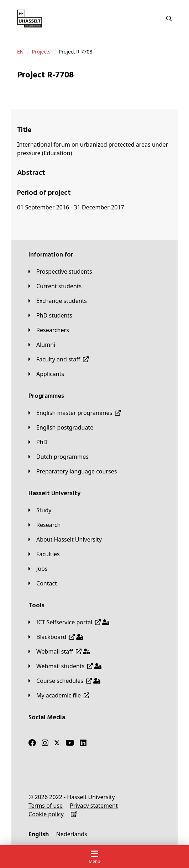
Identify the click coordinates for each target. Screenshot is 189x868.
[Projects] (41, 52)
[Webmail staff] (59, 651)
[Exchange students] (58, 301)
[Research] (45, 525)
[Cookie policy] (46, 814)
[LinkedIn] (83, 743)
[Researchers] (49, 330)
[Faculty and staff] (59, 359)
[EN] (20, 52)
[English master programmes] (75, 413)
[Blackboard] (56, 637)
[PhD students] (50, 315)
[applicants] (46, 374)
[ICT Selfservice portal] (69, 622)
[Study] (40, 510)
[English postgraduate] (61, 427)
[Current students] (55, 286)
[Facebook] (32, 743)
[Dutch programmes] (59, 457)
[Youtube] (70, 743)
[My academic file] (59, 695)
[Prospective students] (60, 271)
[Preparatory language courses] (73, 471)
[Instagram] (45, 743)
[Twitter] (57, 743)
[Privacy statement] (94, 806)
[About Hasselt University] (65, 539)
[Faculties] (44, 554)
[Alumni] (42, 345)
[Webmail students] (65, 666)
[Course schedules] (64, 681)
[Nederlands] (72, 834)
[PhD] (38, 442)
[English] (39, 834)
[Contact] (43, 583)
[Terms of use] (46, 806)
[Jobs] (38, 569)
